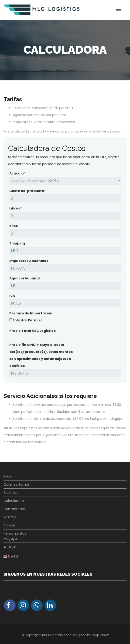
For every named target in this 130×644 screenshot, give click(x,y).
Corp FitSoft (100, 635)
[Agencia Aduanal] (65, 286)
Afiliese (9, 525)
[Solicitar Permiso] (11, 320)
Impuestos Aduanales (29, 261)
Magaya (10, 539)
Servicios (11, 493)
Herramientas (15, 533)
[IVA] (65, 303)
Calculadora (14, 501)
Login (10, 547)
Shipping (17, 243)
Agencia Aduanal (24, 278)
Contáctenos (15, 509)
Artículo (17, 173)
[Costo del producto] (65, 198)
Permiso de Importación (31, 313)
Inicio (8, 476)
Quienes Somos (17, 484)
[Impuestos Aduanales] (65, 268)
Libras (15, 208)
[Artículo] (65, 181)
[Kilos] (65, 233)
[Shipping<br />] (65, 251)
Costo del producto (27, 191)
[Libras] (65, 216)
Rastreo (10, 517)
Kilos (14, 226)
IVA (12, 296)
